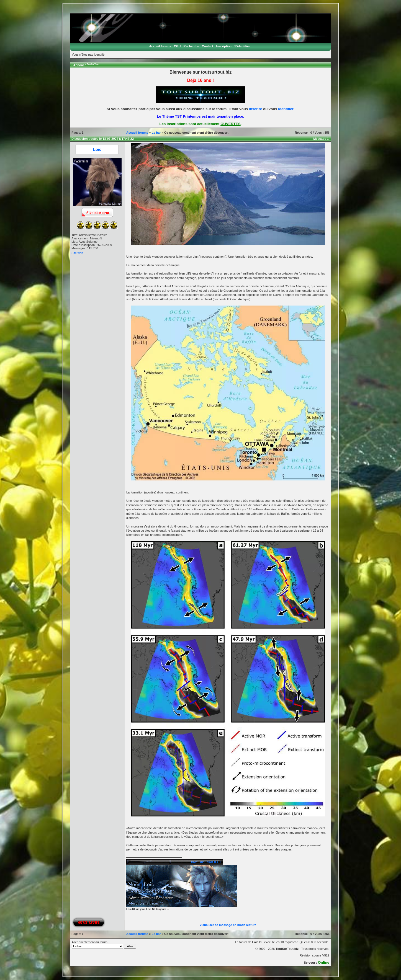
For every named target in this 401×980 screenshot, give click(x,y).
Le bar (156, 133)
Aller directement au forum (104, 945)
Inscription (224, 46)
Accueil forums (160, 46)
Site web (77, 253)
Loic (97, 149)
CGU (177, 46)
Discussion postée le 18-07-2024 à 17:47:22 (103, 139)
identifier (286, 109)
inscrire (256, 109)
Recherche (191, 46)
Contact (208, 46)
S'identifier (242, 46)
